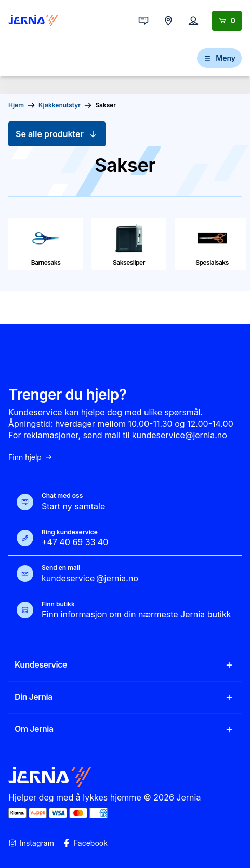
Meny (219, 58)
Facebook (85, 843)
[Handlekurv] (227, 21)
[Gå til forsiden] (33, 21)
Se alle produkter (57, 134)
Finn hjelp (31, 457)
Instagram (31, 843)
